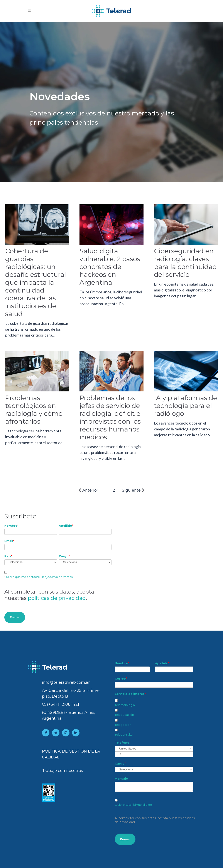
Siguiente (133, 490)
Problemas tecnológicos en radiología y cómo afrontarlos (34, 410)
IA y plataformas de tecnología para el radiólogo (186, 406)
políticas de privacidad (57, 598)
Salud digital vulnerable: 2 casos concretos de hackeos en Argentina (110, 267)
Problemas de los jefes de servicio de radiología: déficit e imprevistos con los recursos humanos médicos (110, 417)
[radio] (154, 803)
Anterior (88, 490)
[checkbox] (154, 717)
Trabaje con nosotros (63, 771)
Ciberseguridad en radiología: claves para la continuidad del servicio (185, 263)
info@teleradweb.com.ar (66, 682)
